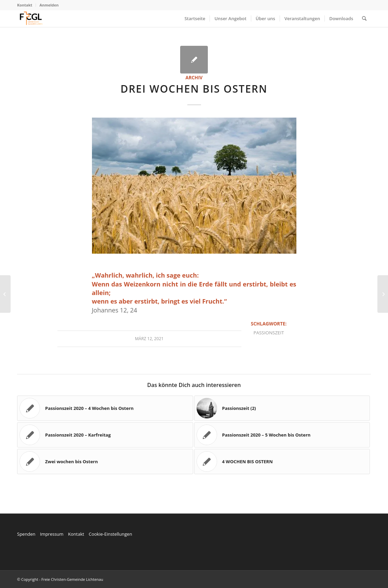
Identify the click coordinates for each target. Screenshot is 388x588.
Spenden (26, 534)
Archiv (194, 78)
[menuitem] (26, 5)
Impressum (52, 534)
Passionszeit (269, 333)
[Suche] (364, 18)
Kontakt (25, 5)
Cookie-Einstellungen (110, 534)
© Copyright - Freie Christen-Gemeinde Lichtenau (60, 579)
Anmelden (49, 5)
